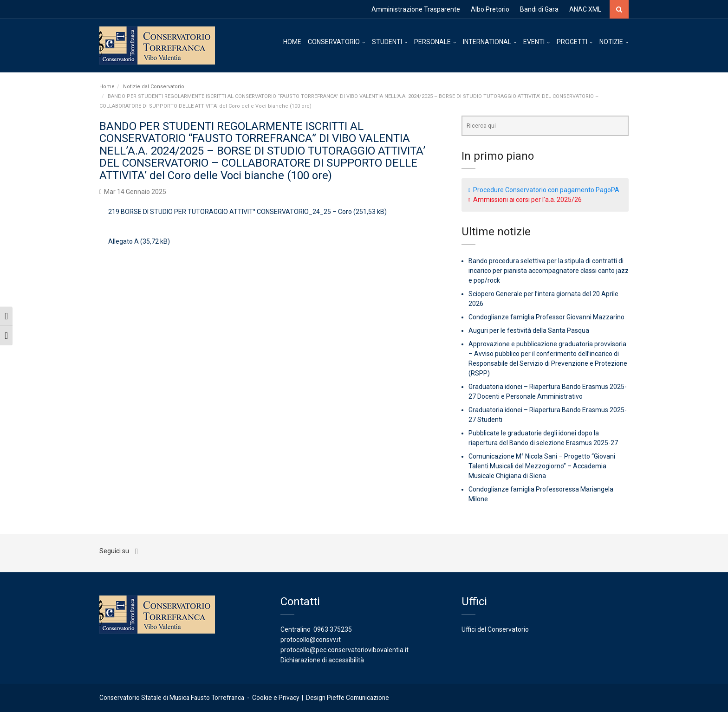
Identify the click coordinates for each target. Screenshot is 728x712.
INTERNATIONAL (487, 42)
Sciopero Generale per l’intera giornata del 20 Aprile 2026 (543, 299)
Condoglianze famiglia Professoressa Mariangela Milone (541, 494)
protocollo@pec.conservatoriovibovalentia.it (344, 650)
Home (107, 87)
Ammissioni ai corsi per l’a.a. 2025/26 (527, 200)
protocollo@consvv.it (311, 640)
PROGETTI (572, 42)
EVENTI (534, 42)
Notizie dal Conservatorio (154, 87)
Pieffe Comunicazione (358, 698)
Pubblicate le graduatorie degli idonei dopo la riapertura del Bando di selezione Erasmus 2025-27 (543, 438)
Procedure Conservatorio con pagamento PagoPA (546, 190)
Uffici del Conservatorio (495, 629)
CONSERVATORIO (334, 42)
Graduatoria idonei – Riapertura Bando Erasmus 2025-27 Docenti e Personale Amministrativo (548, 392)
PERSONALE (432, 42)
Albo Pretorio (490, 9)
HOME (292, 42)
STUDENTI (387, 42)
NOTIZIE (611, 42)
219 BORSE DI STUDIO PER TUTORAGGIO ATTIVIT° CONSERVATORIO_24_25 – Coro (230, 212)
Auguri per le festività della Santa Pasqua (529, 330)
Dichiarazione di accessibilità (322, 660)
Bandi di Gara (539, 9)
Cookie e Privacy (276, 698)
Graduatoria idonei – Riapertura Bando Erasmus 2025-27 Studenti (548, 415)
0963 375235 (333, 629)
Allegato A (123, 241)
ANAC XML (585, 9)
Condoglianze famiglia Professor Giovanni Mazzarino (546, 317)
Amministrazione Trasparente (416, 9)
